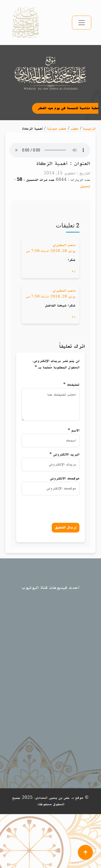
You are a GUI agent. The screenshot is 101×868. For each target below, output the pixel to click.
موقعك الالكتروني (65, 478)
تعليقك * (71, 385)
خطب (75, 129)
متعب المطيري (64, 245)
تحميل (85, 186)
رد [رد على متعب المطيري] (74, 271)
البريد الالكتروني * (65, 454)
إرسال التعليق (66, 528)
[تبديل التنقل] (82, 23)
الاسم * (74, 430)
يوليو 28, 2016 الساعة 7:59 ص (51, 251)
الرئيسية (89, 129)
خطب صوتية (57, 129)
